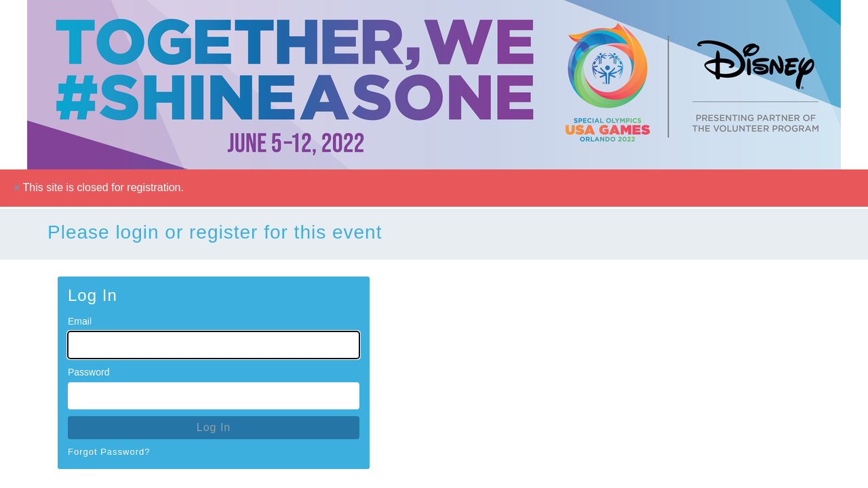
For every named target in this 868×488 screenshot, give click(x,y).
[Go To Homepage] (434, 85)
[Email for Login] (214, 345)
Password (88, 372)
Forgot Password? (109, 452)
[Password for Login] (214, 396)
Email (80, 321)
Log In (214, 427)
